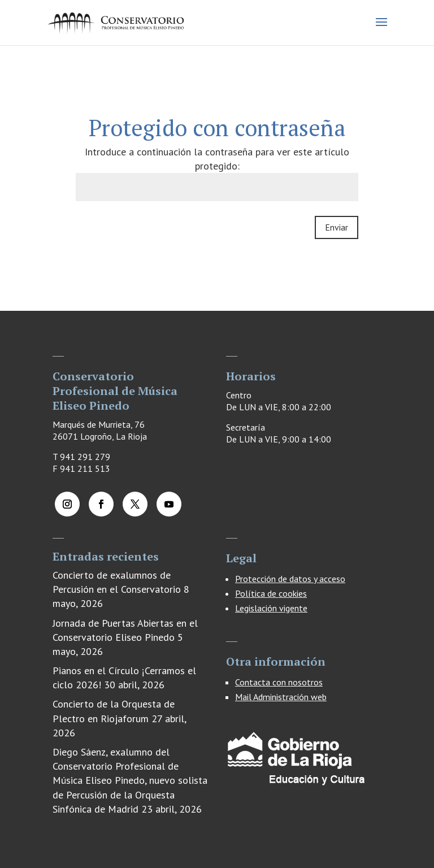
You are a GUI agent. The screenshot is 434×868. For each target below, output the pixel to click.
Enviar (337, 227)
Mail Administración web (281, 697)
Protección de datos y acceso (290, 579)
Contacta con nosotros (279, 682)
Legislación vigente (271, 608)
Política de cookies (271, 593)
